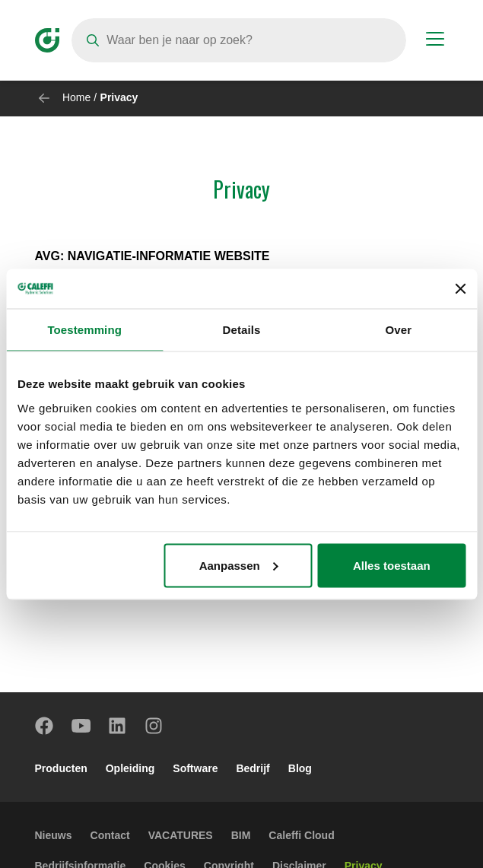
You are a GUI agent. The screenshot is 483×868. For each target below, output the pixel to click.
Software (195, 768)
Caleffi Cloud (301, 835)
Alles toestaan (392, 565)
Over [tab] (399, 330)
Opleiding (130, 768)
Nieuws (54, 835)
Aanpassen (239, 565)
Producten (61, 768)
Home (76, 97)
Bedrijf (253, 768)
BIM (241, 835)
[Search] (239, 40)
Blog (300, 768)
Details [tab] (242, 330)
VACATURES (181, 835)
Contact (110, 835)
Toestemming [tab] (84, 330)
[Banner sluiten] (460, 288)
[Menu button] (435, 41)
